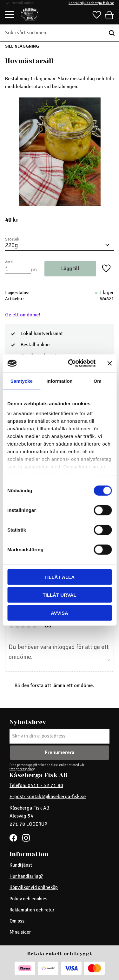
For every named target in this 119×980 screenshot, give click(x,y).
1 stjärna (11, 626)
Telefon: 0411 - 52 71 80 (36, 785)
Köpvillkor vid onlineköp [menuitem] (34, 887)
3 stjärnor (23, 626)
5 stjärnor (34, 626)
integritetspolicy (22, 769)
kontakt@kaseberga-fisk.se (91, 3)
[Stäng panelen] (109, 363)
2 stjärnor (17, 626)
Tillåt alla (60, 577)
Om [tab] (98, 381)
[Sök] (112, 33)
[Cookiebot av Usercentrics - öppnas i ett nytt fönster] (71, 363)
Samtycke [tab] (22, 381)
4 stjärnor (29, 626)
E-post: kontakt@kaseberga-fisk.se (48, 797)
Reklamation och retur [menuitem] (32, 910)
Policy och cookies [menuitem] (28, 899)
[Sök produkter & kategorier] (55, 33)
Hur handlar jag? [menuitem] (26, 876)
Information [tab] (60, 381)
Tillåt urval (59, 595)
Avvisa (60, 613)
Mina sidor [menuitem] (20, 932)
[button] (10, 15)
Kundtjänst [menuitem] (21, 865)
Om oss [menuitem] (17, 921)
